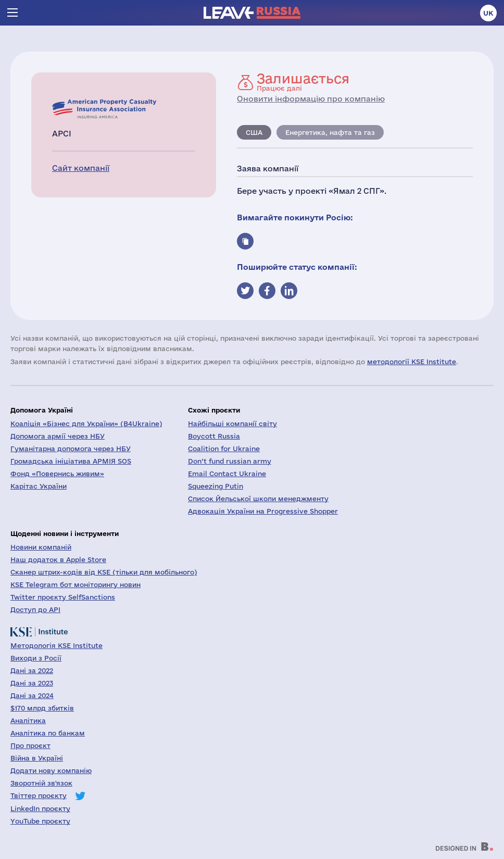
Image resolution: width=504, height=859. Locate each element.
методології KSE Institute (412, 362)
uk (488, 13)
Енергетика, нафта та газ (330, 132)
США (254, 132)
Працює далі (303, 82)
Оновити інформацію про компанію (311, 99)
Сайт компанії (81, 168)
